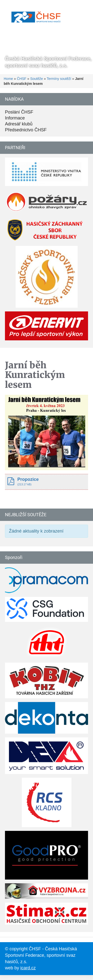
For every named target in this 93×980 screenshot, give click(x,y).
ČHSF (22, 79)
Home (8, 79)
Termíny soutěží (59, 79)
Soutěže (37, 79)
